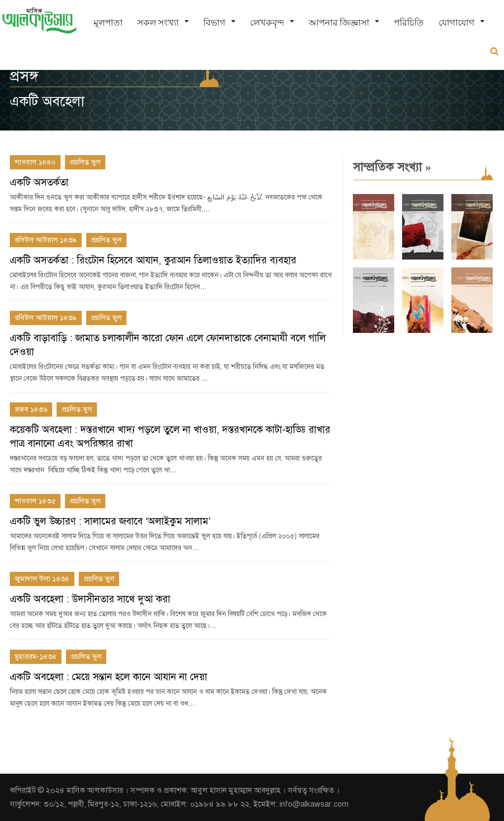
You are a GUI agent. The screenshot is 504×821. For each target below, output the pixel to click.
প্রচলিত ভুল (85, 162)
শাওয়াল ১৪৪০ (35, 162)
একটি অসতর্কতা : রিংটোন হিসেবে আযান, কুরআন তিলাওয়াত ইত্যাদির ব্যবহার (153, 260)
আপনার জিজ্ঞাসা (339, 22)
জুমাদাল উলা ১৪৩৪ (42, 579)
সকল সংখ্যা (158, 22)
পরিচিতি (409, 22)
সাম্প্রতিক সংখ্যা (392, 167)
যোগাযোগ (457, 22)
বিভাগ (214, 22)
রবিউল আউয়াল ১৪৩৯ (46, 240)
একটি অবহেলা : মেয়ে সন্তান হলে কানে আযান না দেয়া (109, 677)
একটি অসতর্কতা (39, 182)
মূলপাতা (108, 22)
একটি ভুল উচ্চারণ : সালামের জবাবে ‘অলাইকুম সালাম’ (110, 521)
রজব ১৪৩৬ (31, 409)
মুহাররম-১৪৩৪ (36, 657)
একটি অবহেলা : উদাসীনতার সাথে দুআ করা (90, 599)
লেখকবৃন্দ (267, 22)
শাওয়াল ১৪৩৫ (35, 501)
